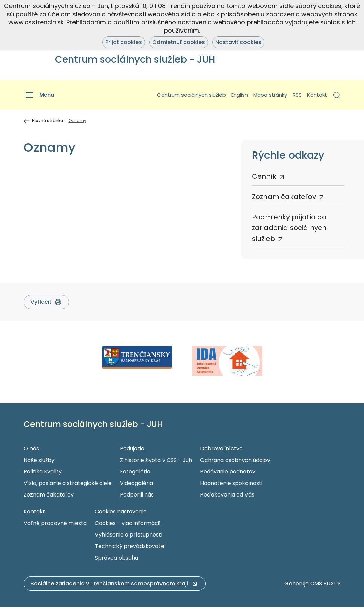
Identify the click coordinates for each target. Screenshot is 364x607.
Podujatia (132, 449)
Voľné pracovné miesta (55, 523)
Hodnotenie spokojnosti (231, 483)
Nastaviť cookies (238, 42)
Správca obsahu (116, 558)
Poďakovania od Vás (227, 495)
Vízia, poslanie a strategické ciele (68, 483)
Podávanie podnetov (228, 472)
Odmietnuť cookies (179, 42)
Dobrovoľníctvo (221, 449)
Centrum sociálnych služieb (191, 95)
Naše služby (39, 460)
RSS (297, 95)
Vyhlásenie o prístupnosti (129, 535)
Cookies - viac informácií (128, 523)
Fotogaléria (135, 472)
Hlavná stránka (47, 121)
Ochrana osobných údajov (235, 460)
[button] (337, 95)
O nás (31, 449)
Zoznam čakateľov (284, 197)
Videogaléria (136, 483)
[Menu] (39, 95)
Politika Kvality (43, 472)
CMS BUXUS (325, 583)
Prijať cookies (124, 42)
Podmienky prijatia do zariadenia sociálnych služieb (289, 228)
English (240, 95)
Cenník (264, 176)
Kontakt (317, 95)
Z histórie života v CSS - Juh (156, 460)
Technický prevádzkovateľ (131, 546)
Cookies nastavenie (121, 512)
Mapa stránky (270, 95)
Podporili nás (137, 495)
